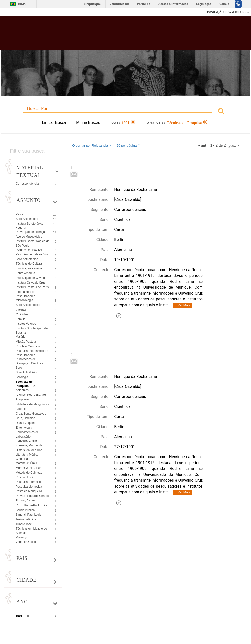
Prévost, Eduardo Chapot (32, 496)
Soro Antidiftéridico (28, 305)
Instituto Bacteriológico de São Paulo (32, 243)
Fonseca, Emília (26, 441)
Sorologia (22, 377)
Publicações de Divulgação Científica (30, 361)
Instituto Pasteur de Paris (32, 287)
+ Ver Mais (183, 305)
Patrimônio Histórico (29, 250)
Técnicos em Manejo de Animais (31, 531)
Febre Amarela (25, 273)
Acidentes (22, 390)
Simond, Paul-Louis (28, 515)
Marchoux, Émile (27, 463)
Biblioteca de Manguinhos (32, 404)
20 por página (129, 145)
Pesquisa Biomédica (29, 482)
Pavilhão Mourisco (28, 346)
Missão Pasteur (26, 342)
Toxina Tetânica (26, 519)
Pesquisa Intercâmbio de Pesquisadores (32, 353)
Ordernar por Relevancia (92, 145)
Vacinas (21, 310)
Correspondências (28, 184)
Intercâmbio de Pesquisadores (25, 294)
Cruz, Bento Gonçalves (31, 414)
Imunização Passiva (29, 268)
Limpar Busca (54, 123)
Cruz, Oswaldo (25, 418)
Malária (20, 337)
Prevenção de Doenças (31, 232)
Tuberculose (24, 524)
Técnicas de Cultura (29, 264)
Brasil (23, 4)
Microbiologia (24, 300)
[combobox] (125, 112)
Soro (19, 368)
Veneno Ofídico (26, 542)
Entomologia (24, 428)
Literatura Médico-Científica (28, 457)
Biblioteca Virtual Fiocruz (107, 35)
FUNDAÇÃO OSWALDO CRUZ (228, 12)
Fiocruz (15, 12)
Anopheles (23, 399)
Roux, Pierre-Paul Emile (31, 505)
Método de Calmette (29, 473)
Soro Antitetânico (27, 259)
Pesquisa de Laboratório (32, 254)
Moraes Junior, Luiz (28, 468)
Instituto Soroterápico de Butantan (32, 330)
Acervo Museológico (29, 237)
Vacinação (22, 537)
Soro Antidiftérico (27, 372)
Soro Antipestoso (27, 219)
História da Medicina (29, 450)
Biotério (21, 409)
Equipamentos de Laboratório (27, 434)
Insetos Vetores (26, 324)
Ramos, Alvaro (25, 501)
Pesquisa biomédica (29, 487)
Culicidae (22, 314)
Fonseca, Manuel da (29, 445)
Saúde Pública (25, 510)
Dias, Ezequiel (25, 423)
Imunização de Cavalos (31, 278)
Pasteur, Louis (25, 477)
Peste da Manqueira (29, 491)
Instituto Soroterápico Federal (30, 226)
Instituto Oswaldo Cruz (31, 283)
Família (20, 319)
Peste (19, 214)
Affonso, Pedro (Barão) (31, 395)
